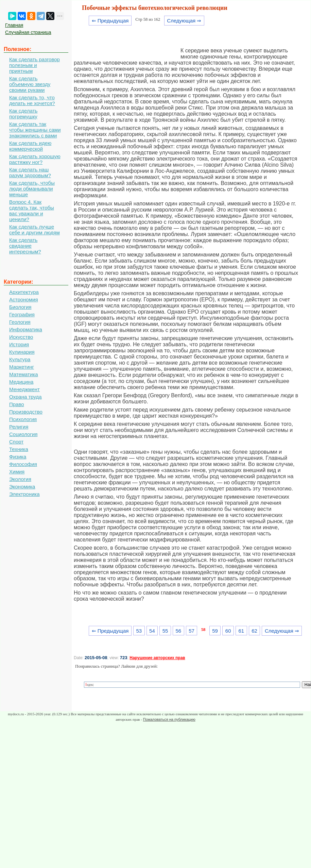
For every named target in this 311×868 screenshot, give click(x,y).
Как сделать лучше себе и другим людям (34, 230)
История (19, 344)
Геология (20, 322)
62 (254, 631)
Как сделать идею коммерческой (30, 146)
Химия (17, 472)
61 (241, 631)
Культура (20, 359)
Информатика (26, 329)
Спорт (16, 442)
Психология (23, 419)
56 (178, 631)
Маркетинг (22, 367)
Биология (20, 307)
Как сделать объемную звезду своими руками (30, 84)
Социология (23, 434)
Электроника (24, 494)
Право (17, 404)
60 (228, 631)
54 (152, 631)
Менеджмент (24, 389)
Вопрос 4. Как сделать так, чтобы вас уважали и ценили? (32, 211)
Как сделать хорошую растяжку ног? (35, 159)
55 (165, 631)
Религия (19, 427)
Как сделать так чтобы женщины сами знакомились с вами (35, 130)
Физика (18, 457)
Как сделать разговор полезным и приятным (34, 65)
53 (139, 631)
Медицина (21, 382)
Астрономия (24, 299)
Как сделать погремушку (23, 114)
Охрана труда (25, 397)
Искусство (21, 337)
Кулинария (22, 352)
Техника (19, 449)
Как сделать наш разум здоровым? (30, 172)
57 (192, 631)
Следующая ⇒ (184, 21)
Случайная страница (28, 32)
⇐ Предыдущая (110, 21)
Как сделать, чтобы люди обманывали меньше (32, 189)
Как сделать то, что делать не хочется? (32, 100)
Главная (14, 25)
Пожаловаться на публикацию (169, 719)
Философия (23, 464)
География (22, 314)
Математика (24, 374)
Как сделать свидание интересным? (25, 246)
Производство (26, 412)
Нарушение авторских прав (157, 658)
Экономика (22, 487)
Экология (20, 479)
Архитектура (24, 292)
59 (215, 631)
